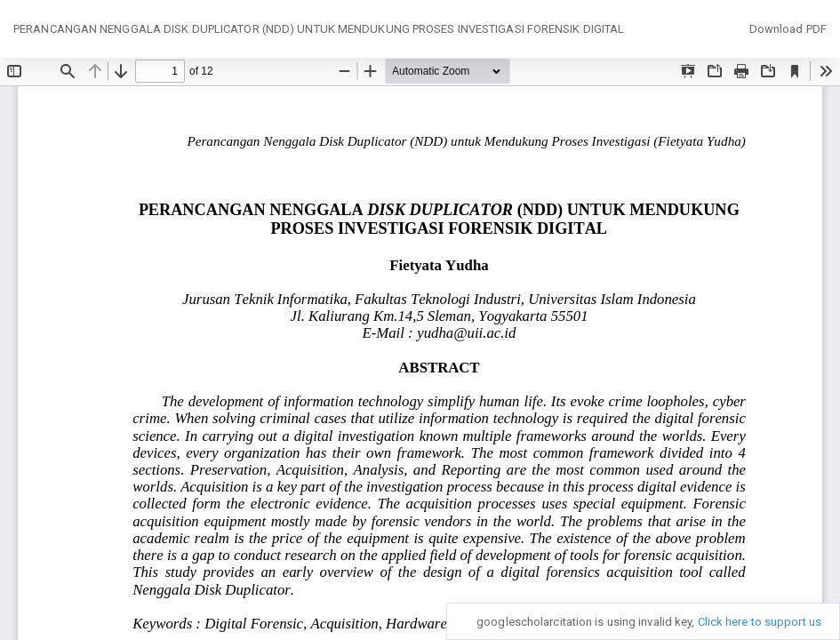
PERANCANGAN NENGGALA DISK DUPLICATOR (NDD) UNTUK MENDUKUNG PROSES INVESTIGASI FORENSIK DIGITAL (319, 29)
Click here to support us (760, 622)
